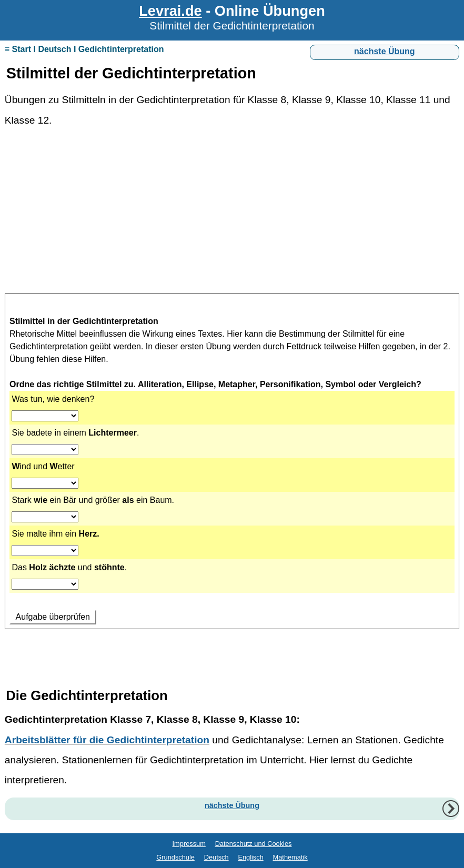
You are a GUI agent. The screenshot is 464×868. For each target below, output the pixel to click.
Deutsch (216, 857)
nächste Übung (385, 51)
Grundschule (175, 857)
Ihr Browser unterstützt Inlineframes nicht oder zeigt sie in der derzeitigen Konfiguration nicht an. (232, 479)
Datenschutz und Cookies (254, 844)
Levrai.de (170, 11)
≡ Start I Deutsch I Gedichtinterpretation (84, 49)
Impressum (189, 844)
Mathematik (290, 857)
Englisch (250, 857)
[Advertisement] (232, 216)
